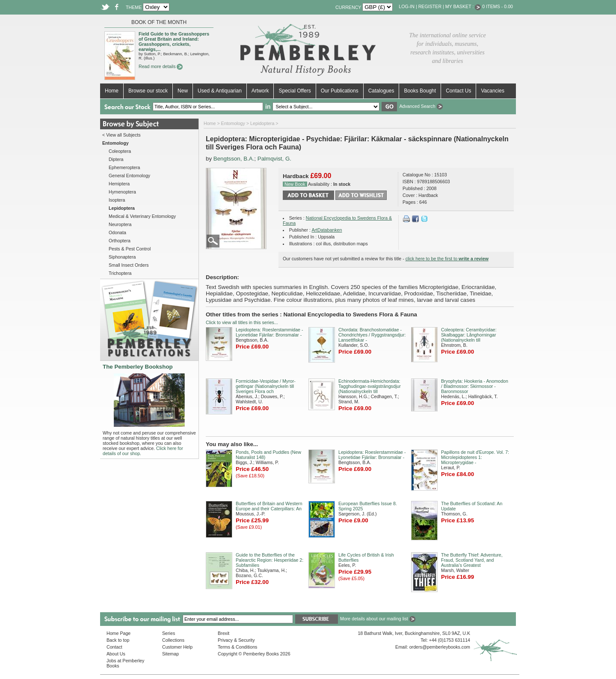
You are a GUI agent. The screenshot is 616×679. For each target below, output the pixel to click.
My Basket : (463, 6)
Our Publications (340, 91)
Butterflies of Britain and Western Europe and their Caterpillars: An (269, 506)
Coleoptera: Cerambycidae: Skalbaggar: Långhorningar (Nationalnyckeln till (469, 335)
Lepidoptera (262, 123)
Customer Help (177, 647)
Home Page (118, 633)
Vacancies (492, 91)
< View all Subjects (121, 135)
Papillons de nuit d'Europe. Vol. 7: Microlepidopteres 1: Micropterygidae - (475, 457)
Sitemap (170, 654)
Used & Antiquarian (220, 91)
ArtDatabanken (327, 230)
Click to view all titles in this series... (242, 322)
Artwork (260, 91)
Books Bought (420, 91)
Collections (173, 640)
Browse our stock (148, 91)
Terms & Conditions (237, 647)
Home (112, 91)
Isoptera (117, 200)
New (183, 91)
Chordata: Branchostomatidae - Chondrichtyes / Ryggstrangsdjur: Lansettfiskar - (372, 335)
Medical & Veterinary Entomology (142, 216)
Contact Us (458, 91)
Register (430, 6)
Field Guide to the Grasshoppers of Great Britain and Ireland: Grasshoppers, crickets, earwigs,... (174, 42)
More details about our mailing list (378, 619)
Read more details (161, 66)
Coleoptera (120, 151)
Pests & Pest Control (130, 249)
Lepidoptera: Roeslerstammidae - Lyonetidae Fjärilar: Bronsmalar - (269, 332)
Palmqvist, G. (274, 159)
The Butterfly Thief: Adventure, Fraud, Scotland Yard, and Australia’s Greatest (472, 560)
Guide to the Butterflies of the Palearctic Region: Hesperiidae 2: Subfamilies (269, 560)
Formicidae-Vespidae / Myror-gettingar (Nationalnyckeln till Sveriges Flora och (266, 386)
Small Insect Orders (129, 265)
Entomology (233, 123)
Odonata (117, 232)
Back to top (118, 640)
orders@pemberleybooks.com (440, 647)
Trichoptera (120, 273)
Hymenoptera (122, 192)
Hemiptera (119, 184)
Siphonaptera (122, 257)
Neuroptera (120, 224)
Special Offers (295, 91)
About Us (116, 654)
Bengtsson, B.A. (234, 159)
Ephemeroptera (124, 167)
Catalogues (381, 91)
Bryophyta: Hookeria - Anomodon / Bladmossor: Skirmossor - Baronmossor (475, 386)
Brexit (224, 633)
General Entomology (129, 176)
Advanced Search (421, 106)
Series (169, 633)
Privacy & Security (236, 640)
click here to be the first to (447, 259)
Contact (114, 647)
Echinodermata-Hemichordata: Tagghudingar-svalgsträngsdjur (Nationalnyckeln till (370, 386)
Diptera (116, 159)
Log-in (407, 6)
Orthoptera (120, 241)
